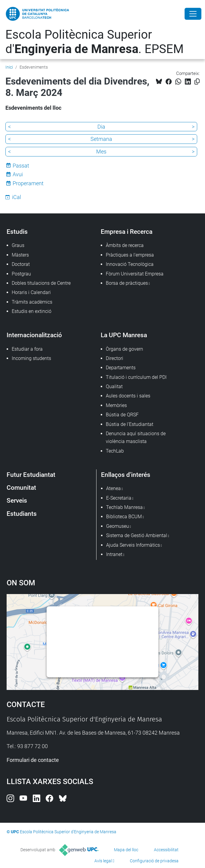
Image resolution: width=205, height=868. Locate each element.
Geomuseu (118, 526)
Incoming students (31, 358)
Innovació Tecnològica (130, 264)
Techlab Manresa (124, 507)
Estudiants (22, 514)
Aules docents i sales (128, 396)
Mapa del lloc (126, 850)
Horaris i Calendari (31, 292)
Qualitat (114, 386)
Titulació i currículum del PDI (136, 377)
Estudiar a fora (27, 349)
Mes (101, 152)
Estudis (17, 232)
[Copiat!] (197, 82)
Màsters (20, 255)
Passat (21, 166)
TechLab (115, 451)
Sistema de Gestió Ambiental (137, 535)
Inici (9, 67)
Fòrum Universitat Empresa (135, 274)
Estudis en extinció (32, 311)
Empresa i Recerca (127, 232)
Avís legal (103, 861)
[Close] (193, 14)
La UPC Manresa (124, 335)
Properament (28, 183)
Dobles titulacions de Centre (41, 283)
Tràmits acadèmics (32, 302)
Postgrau (21, 274)
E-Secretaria (119, 498)
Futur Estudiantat (31, 475)
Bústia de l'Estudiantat (130, 424)
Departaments (121, 368)
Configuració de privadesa (154, 861)
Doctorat (21, 264)
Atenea (113, 488)
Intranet (114, 554)
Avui (18, 174)
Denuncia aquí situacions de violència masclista (136, 437)
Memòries (116, 405)
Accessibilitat (166, 850)
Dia (101, 127)
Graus (18, 245)
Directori (115, 358)
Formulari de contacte (33, 760)
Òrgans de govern (124, 349)
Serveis (17, 500)
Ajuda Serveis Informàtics (133, 545)
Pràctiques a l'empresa (130, 255)
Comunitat (21, 488)
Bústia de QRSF (122, 415)
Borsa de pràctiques (127, 283)
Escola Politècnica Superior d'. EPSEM (95, 42)
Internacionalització (34, 335)
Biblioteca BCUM (124, 517)
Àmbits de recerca (125, 245)
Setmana (101, 139)
